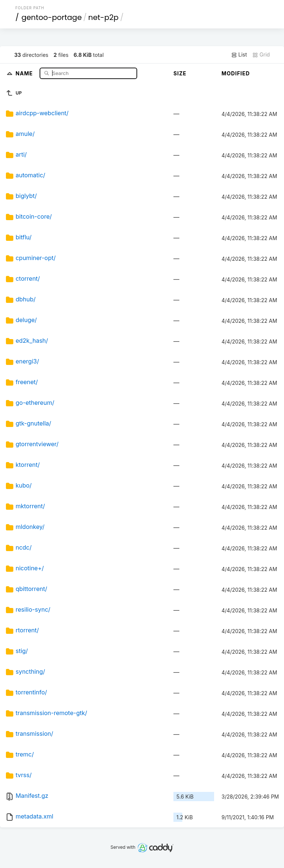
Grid (261, 55)
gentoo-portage (52, 17)
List (239, 55)
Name (25, 73)
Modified (236, 73)
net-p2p (104, 17)
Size (180, 73)
